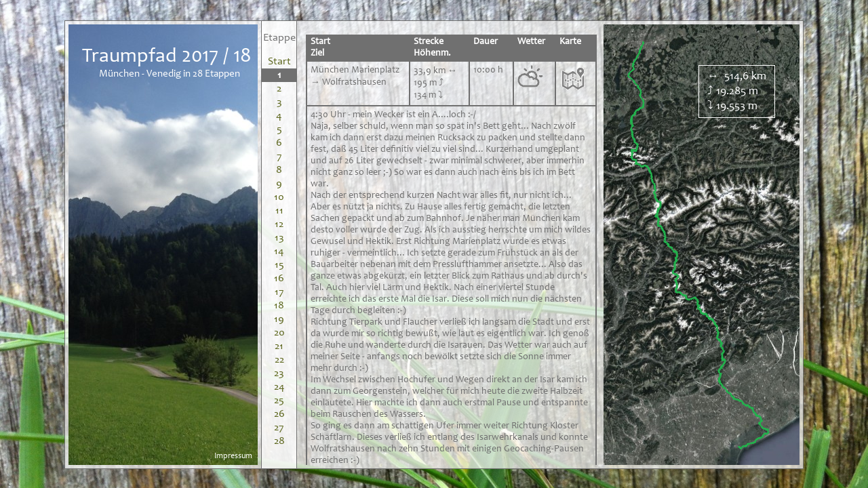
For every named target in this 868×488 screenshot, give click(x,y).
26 (279, 414)
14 (279, 251)
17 (279, 292)
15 (279, 265)
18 (279, 306)
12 (279, 224)
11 (279, 211)
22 (279, 360)
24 (279, 387)
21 (279, 346)
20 (279, 333)
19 (279, 319)
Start (279, 62)
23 (279, 373)
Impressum (233, 456)
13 (279, 238)
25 (279, 401)
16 (279, 279)
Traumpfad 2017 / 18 (167, 57)
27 (279, 428)
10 (279, 197)
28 (279, 441)
